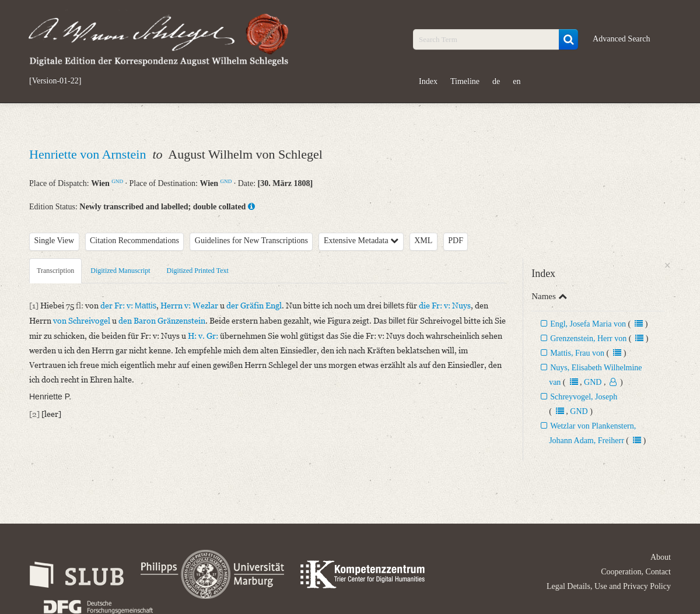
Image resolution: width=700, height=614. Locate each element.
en (517, 81)
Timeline (465, 81)
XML (423, 241)
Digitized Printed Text (198, 271)
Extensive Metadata (361, 241)
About (661, 557)
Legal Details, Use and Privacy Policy (609, 586)
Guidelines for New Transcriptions (251, 241)
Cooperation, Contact (636, 572)
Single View (55, 241)
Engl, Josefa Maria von (588, 324)
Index (428, 81)
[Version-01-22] (55, 81)
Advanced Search (621, 39)
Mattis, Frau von (577, 353)
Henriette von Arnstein (89, 154)
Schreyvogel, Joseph (584, 397)
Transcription (55, 271)
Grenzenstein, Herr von (588, 338)
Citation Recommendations (134, 241)
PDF (456, 241)
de (496, 81)
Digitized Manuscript (120, 271)
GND (117, 181)
